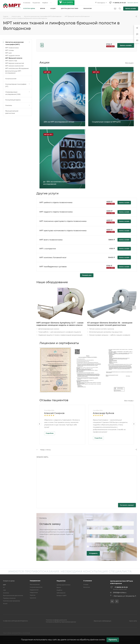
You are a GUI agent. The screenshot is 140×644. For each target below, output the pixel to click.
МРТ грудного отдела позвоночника (56, 212)
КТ (4, 587)
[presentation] (39, 308)
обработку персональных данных (112, 547)
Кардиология (34, 590)
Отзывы (86, 584)
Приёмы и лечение (9, 598)
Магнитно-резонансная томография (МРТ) (18, 43)
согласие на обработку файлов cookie (86, 640)
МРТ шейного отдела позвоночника (56, 202)
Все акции (130, 63)
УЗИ (4, 590)
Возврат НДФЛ (62, 595)
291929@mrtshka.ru (120, 593)
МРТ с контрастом (48, 249)
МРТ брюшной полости (14, 58)
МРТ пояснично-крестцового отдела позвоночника (63, 221)
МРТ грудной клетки (13, 56)
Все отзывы (129, 401)
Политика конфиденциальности (56, 620)
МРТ (5, 585)
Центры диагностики (63, 585)
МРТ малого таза (11, 61)
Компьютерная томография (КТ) (18, 85)
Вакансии (87, 587)
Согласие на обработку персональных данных (61, 622)
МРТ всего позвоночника (51, 240)
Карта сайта (133, 621)
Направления (35, 581)
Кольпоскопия (11, 79)
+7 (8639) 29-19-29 (119, 3)
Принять (113, 640)
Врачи (59, 587)
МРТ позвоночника (12, 48)
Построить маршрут (127, 505)
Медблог (60, 590)
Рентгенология (35, 584)
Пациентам (61, 581)
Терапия (33, 595)
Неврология (34, 592)
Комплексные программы (11, 601)
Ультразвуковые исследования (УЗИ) (18, 93)
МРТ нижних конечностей (14, 66)
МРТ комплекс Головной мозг (53, 258)
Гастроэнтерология (36, 587)
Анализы (18, 105)
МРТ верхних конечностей (15, 63)
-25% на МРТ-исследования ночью (59, 122)
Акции (5, 603)
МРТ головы (10, 50)
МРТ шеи (8, 53)
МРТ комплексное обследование (17, 68)
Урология (33, 598)
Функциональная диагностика (12, 112)
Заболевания (61, 593)
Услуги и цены (9, 581)
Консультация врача (13, 100)
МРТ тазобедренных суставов (53, 267)
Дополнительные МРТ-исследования (13, 72)
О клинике (88, 581)
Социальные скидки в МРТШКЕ (106, 122)
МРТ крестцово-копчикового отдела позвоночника (63, 231)
